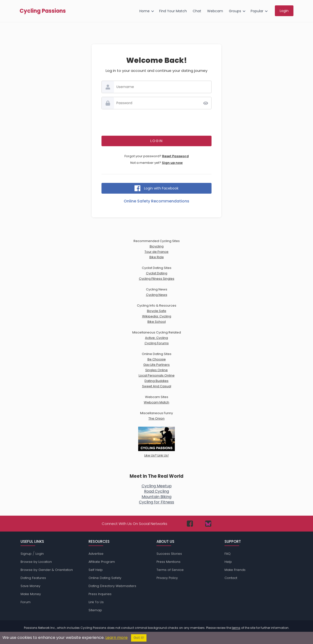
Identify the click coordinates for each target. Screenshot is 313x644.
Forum (26, 602)
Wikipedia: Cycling (157, 316)
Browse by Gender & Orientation (47, 570)
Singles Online (156, 370)
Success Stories (169, 554)
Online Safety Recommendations (156, 201)
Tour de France (156, 252)
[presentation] (156, 122)
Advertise (96, 554)
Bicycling (157, 246)
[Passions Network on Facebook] (190, 524)
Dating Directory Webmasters (112, 586)
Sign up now (172, 163)
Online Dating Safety (105, 578)
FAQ (228, 554)
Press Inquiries (100, 594)
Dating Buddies (156, 381)
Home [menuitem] (145, 11)
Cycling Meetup (157, 486)
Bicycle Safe (157, 311)
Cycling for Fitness (156, 502)
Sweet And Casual (157, 386)
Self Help (96, 570)
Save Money (30, 586)
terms (236, 628)
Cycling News (157, 295)
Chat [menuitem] (197, 11)
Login (40, 554)
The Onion (156, 418)
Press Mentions (168, 562)
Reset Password (175, 156)
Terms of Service (170, 570)
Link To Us (96, 602)
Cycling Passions (43, 11)
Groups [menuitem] (235, 11)
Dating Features (33, 578)
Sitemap (95, 610)
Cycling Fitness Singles (157, 279)
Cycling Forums (157, 343)
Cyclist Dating (157, 273)
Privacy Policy (167, 578)
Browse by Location (36, 562)
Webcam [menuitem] (215, 11)
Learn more (117, 638)
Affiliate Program (102, 562)
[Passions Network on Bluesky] (208, 524)
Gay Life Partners (156, 365)
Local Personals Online (157, 375)
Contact (231, 578)
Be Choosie (157, 359)
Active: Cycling (156, 338)
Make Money (31, 594)
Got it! (139, 638)
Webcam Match (156, 402)
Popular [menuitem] (257, 11)
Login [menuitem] (284, 11)
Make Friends (235, 570)
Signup (26, 554)
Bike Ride (157, 257)
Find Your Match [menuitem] (173, 11)
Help (228, 562)
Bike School (157, 322)
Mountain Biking (156, 497)
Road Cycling (156, 491)
